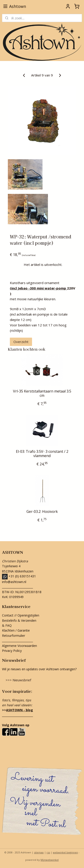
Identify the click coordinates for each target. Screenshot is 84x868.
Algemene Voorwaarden (19, 646)
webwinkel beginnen (65, 852)
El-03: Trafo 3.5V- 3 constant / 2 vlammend (42, 454)
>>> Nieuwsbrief (18, 680)
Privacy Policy (12, 651)
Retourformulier (14, 636)
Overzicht (21, 342)
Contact (8, 615)
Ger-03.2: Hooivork (42, 512)
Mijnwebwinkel (50, 860)
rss (48, 852)
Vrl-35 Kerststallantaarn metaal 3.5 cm (42, 393)
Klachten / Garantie (16, 630)
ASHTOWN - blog (19, 710)
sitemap (39, 852)
